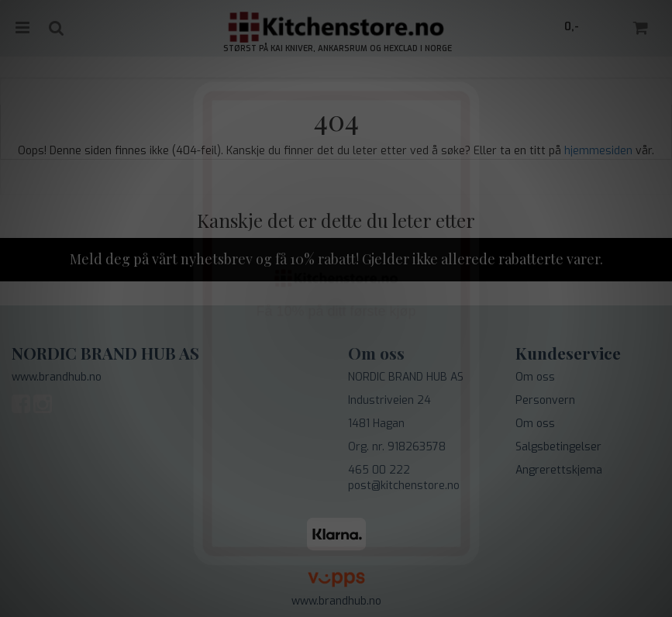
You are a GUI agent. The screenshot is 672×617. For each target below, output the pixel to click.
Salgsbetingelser (558, 447)
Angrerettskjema (559, 470)
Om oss (535, 377)
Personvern (545, 400)
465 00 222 (379, 470)
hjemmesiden (598, 151)
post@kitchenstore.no (404, 486)
